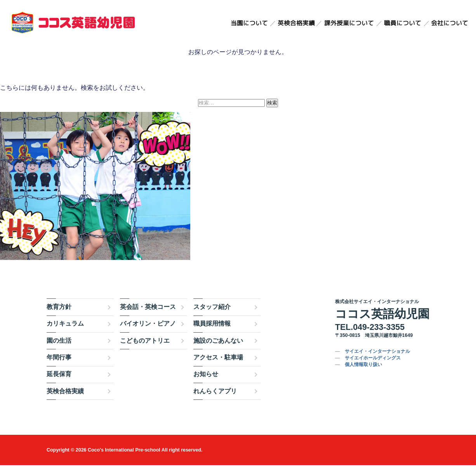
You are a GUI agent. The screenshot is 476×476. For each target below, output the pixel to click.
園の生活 (59, 351)
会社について (450, 23)
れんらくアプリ (215, 402)
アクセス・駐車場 (218, 368)
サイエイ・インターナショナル (377, 363)
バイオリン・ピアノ (148, 335)
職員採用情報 (212, 335)
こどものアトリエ (145, 351)
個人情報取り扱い (363, 376)
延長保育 (59, 385)
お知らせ (206, 385)
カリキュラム (65, 335)
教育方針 (59, 318)
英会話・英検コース (148, 318)
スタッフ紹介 (212, 318)
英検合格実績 (295, 23)
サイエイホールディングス (373, 369)
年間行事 (59, 368)
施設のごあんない (218, 351)
